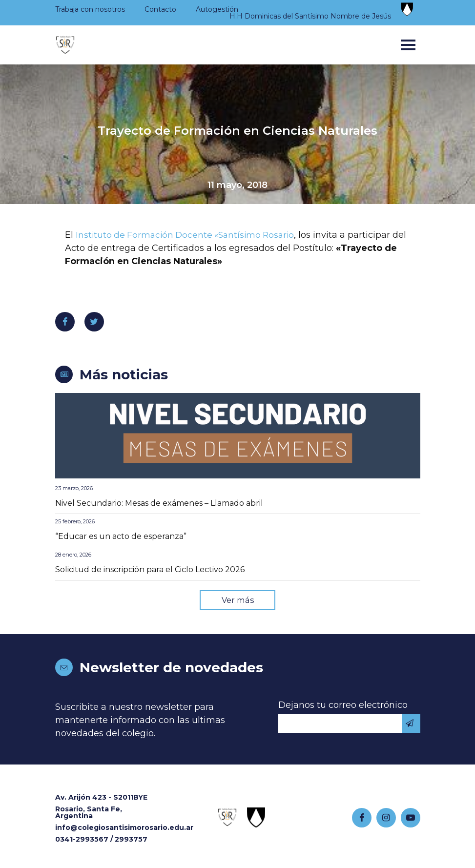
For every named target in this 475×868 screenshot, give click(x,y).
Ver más (238, 600)
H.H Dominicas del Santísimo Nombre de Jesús (310, 16)
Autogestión (217, 9)
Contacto (160, 9)
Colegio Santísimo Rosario (65, 45)
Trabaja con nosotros (90, 9)
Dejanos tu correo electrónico (343, 706)
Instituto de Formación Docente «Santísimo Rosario (189, 235)
